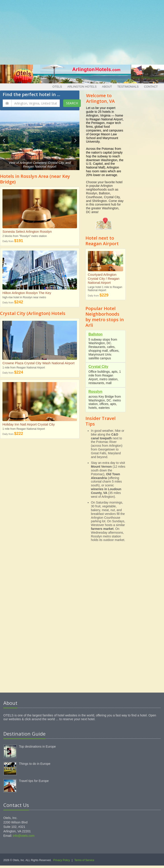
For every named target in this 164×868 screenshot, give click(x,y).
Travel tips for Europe (34, 781)
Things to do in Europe (35, 764)
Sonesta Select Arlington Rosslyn (27, 231)
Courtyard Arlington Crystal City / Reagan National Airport (104, 279)
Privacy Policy (62, 860)
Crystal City (99, 367)
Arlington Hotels (82, 87)
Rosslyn (95, 392)
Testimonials (128, 87)
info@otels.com (24, 836)
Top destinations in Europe (37, 747)
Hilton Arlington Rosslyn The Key (27, 293)
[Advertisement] (82, 31)
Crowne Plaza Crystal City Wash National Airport (38, 363)
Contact (151, 87)
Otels (57, 87)
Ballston (96, 334)
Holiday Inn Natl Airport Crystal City (29, 424)
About (107, 87)
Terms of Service (84, 860)
